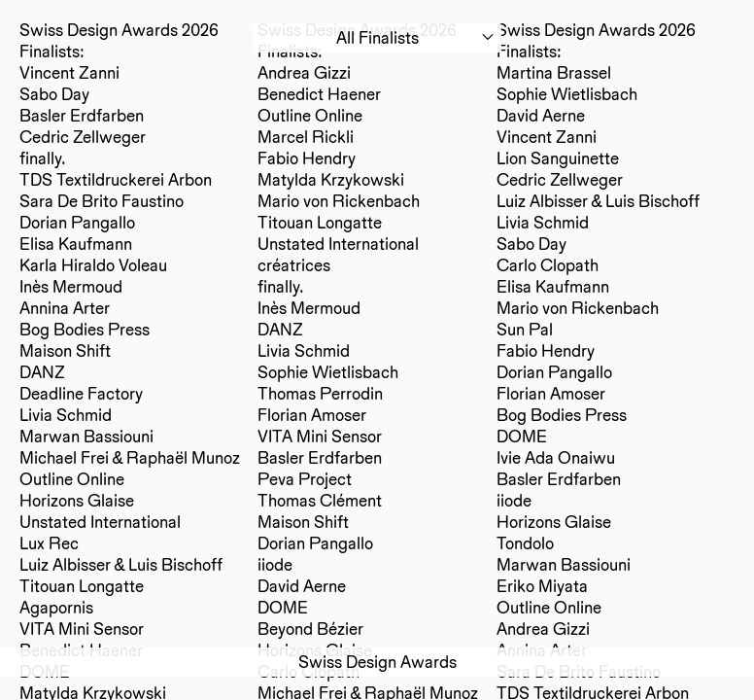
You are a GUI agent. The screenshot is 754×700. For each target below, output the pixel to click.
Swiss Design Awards (377, 662)
